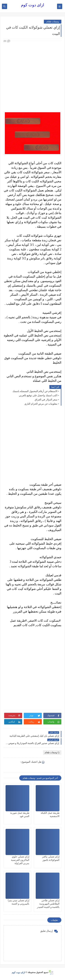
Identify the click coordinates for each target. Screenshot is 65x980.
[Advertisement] (32, 76)
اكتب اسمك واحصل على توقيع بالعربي (38, 395)
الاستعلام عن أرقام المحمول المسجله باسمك (35, 391)
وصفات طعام (53, 22)
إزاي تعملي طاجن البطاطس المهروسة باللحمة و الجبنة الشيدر (48, 904)
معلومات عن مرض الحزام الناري (41, 404)
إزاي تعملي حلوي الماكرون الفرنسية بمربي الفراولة (20, 860)
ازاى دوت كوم (32, 5)
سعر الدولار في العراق (46, 400)
